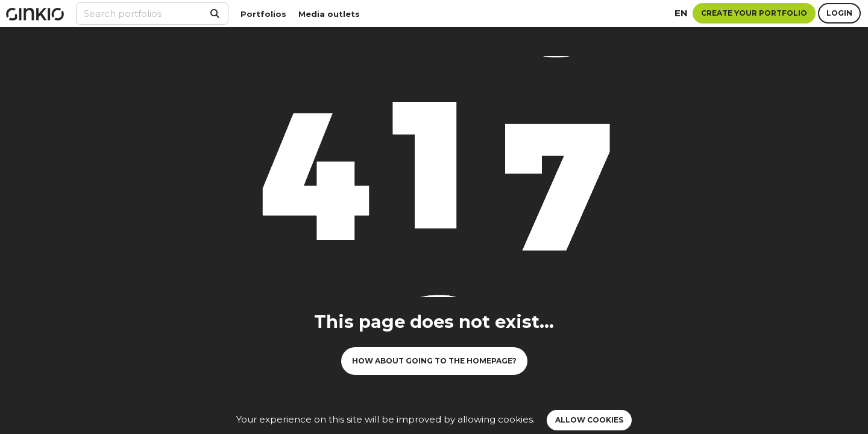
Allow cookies (589, 420)
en (681, 13)
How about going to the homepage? (434, 361)
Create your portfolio (754, 13)
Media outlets (329, 14)
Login (839, 13)
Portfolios (263, 14)
